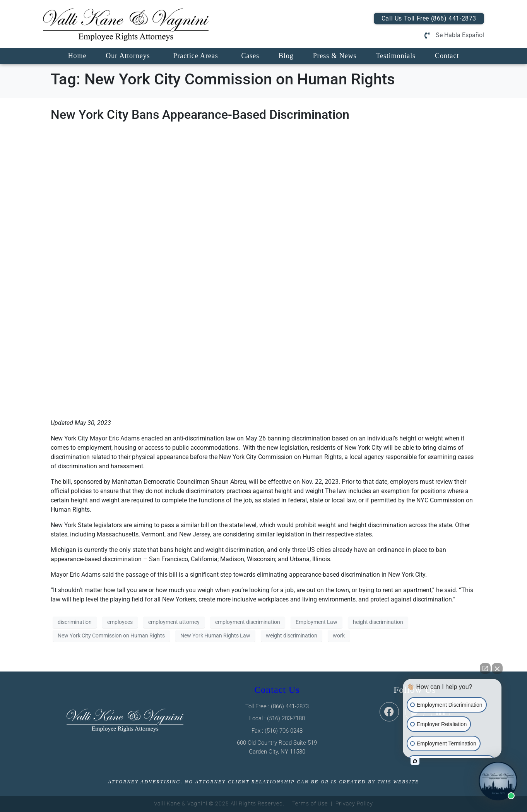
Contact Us (277, 690)
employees (120, 622)
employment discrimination (248, 622)
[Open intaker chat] (415, 761)
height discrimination (378, 622)
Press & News (335, 56)
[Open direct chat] (485, 668)
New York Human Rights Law (215, 636)
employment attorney (174, 622)
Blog (286, 56)
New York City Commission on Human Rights (111, 636)
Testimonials (396, 56)
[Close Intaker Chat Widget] (497, 668)
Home (77, 56)
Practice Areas (195, 56)
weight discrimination (292, 636)
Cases (251, 56)
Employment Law (317, 622)
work (339, 636)
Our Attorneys (128, 56)
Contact (447, 56)
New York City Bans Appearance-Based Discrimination (200, 115)
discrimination (75, 622)
